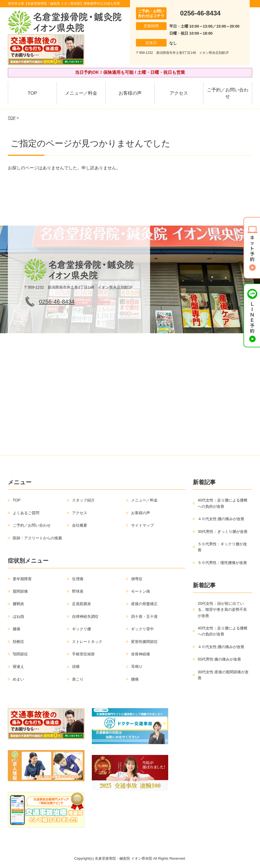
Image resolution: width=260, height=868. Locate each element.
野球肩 (78, 591)
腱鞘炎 (18, 604)
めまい (18, 679)
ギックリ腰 (82, 629)
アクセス (179, 93)
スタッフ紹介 (83, 500)
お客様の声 (130, 93)
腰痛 (135, 679)
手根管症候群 (83, 654)
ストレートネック (87, 642)
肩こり (78, 679)
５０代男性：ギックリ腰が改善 (222, 547)
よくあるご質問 (26, 513)
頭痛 (76, 666)
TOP (32, 93)
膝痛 (17, 629)
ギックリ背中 (142, 629)
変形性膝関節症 (144, 642)
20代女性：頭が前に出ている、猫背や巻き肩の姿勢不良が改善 (222, 610)
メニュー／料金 (81, 93)
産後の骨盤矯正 (144, 604)
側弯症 (137, 579)
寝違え (18, 666)
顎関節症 (20, 654)
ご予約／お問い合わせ (228, 93)
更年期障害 (22, 579)
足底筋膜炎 (82, 604)
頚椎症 (18, 642)
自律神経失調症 (85, 616)
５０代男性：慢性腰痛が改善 (222, 563)
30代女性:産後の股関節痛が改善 (223, 675)
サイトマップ (142, 525)
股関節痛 (20, 591)
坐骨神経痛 (141, 654)
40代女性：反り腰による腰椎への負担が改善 (223, 503)
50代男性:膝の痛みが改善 (219, 659)
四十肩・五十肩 (144, 616)
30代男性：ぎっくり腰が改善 (223, 532)
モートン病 (141, 591)
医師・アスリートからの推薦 (37, 538)
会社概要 (80, 525)
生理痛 (78, 579)
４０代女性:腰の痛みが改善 (221, 519)
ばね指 (18, 616)
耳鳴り (137, 666)
